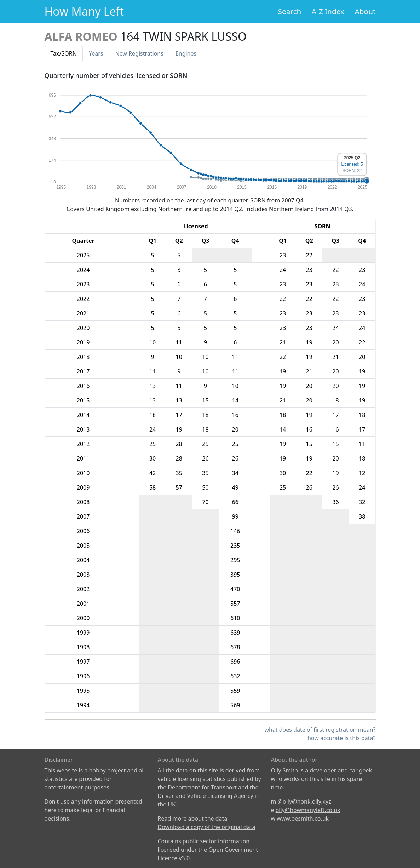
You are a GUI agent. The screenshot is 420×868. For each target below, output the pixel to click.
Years (96, 53)
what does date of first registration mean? (320, 730)
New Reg (139, 53)
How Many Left (84, 11)
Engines (186, 53)
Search (290, 11)
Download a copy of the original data (206, 827)
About (365, 11)
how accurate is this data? (342, 738)
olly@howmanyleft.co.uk (308, 810)
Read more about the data (192, 818)
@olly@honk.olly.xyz (304, 801)
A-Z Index (328, 11)
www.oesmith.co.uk (303, 818)
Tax (64, 53)
